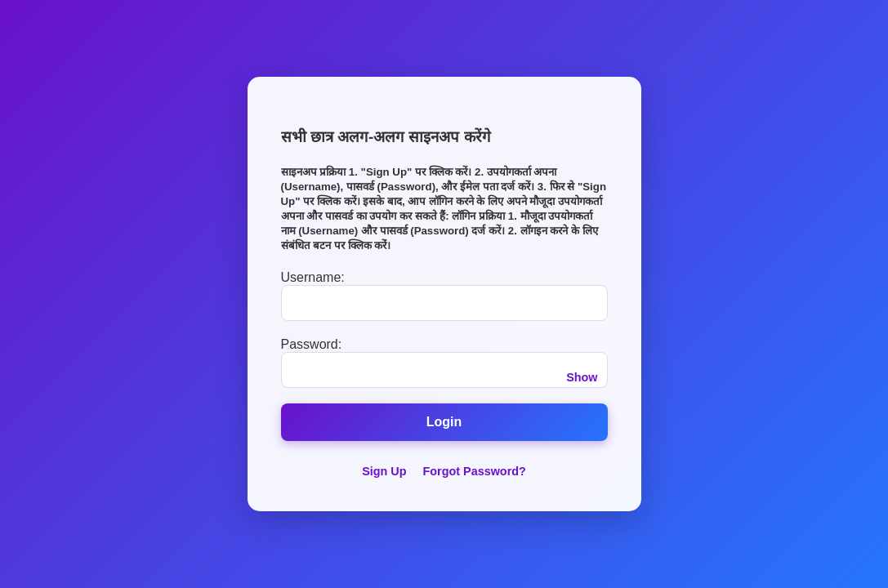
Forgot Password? (475, 471)
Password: (312, 344)
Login (444, 422)
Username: (313, 277)
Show (582, 377)
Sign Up (384, 471)
